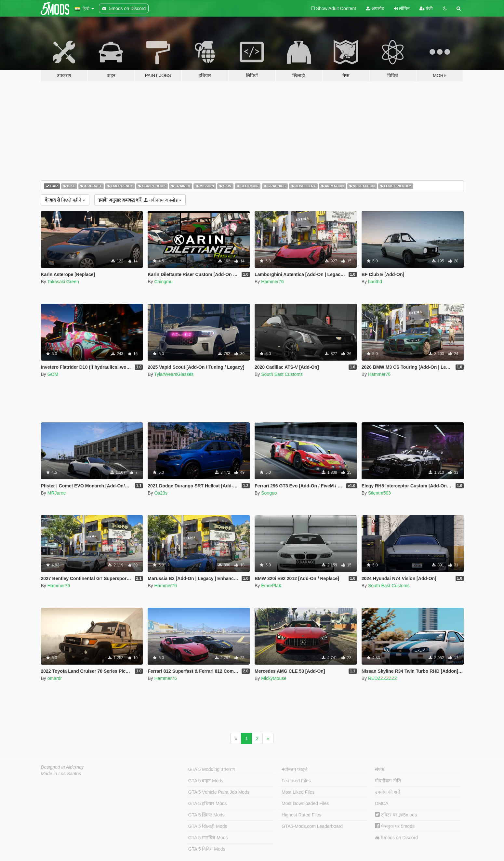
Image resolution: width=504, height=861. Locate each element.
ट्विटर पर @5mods (396, 815)
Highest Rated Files (301, 815)
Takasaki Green (63, 282)
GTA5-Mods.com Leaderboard (312, 826)
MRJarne (57, 493)
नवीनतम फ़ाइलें (294, 769)
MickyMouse (274, 678)
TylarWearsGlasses (174, 374)
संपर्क (379, 769)
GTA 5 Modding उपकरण (212, 769)
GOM (53, 374)
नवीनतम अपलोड (140, 200)
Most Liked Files (298, 792)
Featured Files (296, 781)
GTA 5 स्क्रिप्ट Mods (206, 815)
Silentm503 (379, 493)
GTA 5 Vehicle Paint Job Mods (219, 792)
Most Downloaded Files (305, 803)
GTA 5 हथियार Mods (208, 803)
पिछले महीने (65, 200)
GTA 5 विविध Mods (207, 849)
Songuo (269, 493)
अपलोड (375, 8)
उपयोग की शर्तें (387, 792)
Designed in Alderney (63, 767)
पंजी (426, 8)
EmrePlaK (271, 586)
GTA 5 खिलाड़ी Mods (208, 826)
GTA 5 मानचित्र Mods (208, 838)
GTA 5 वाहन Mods (206, 781)
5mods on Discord (396, 838)
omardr (55, 678)
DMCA (382, 803)
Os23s (161, 493)
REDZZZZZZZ (383, 678)
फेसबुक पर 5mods (395, 826)
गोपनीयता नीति (388, 781)
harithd (375, 282)
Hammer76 (272, 282)
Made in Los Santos (61, 774)
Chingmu (163, 282)
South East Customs (282, 374)
